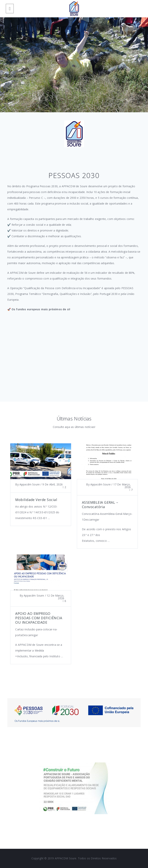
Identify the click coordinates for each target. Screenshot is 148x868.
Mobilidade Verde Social (36, 500)
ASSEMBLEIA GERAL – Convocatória (100, 505)
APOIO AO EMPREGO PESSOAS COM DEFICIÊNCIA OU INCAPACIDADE (39, 618)
